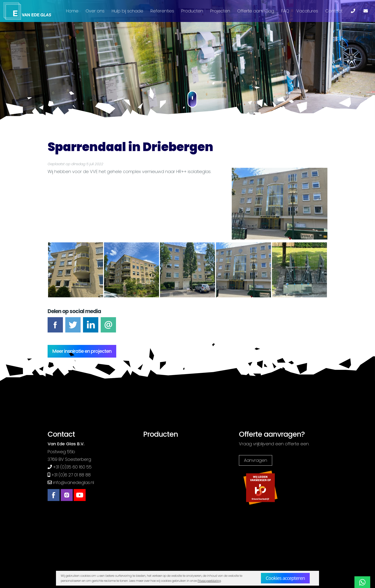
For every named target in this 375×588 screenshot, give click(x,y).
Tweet (73, 328)
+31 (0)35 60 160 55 (72, 467)
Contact (334, 11)
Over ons (95, 11)
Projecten (220, 11)
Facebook (55, 328)
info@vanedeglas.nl (74, 482)
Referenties (162, 11)
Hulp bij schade (127, 11)
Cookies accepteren (285, 578)
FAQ (285, 11)
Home (72, 11)
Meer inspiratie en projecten (82, 351)
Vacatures (307, 11)
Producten (192, 11)
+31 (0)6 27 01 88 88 (71, 475)
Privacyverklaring (209, 581)
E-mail (108, 328)
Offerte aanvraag (256, 11)
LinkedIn (91, 328)
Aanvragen (256, 460)
